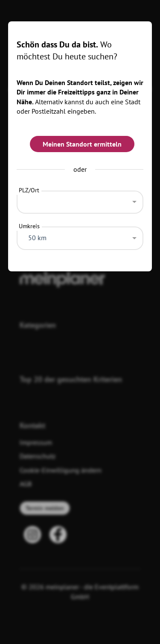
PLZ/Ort (29, 190)
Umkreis (29, 226)
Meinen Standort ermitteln (82, 144)
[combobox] (80, 200)
